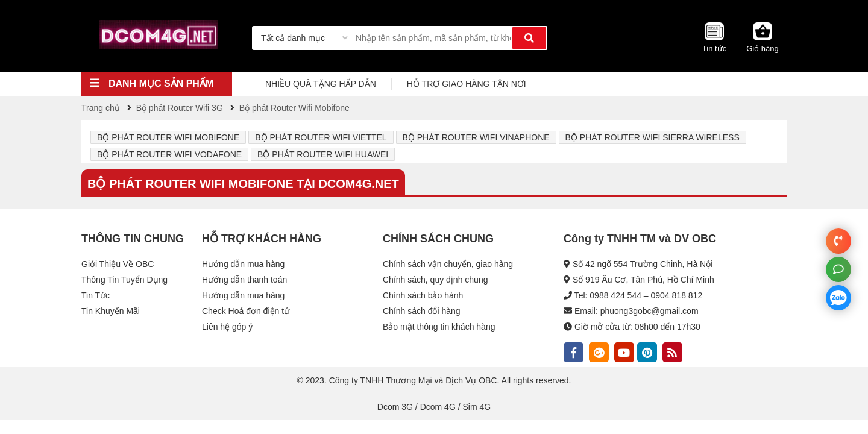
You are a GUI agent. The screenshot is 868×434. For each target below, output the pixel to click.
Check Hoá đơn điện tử (246, 311)
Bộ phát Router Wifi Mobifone (168, 137)
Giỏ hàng (763, 49)
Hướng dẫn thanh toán (244, 280)
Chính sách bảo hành (423, 295)
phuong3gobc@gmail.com (649, 311)
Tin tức (714, 49)
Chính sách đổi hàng (422, 311)
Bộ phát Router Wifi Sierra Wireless (653, 137)
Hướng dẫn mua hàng (243, 264)
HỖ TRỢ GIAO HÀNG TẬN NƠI (467, 84)
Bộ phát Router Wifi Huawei (323, 154)
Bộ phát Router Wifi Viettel (321, 137)
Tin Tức (96, 295)
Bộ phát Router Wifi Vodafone (169, 154)
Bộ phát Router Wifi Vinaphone (476, 137)
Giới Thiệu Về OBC (118, 264)
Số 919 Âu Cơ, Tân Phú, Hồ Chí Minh (643, 280)
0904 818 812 (677, 295)
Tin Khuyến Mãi (111, 311)
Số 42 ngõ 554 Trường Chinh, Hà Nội (643, 264)
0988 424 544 (615, 295)
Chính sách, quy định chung (435, 280)
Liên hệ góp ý (227, 327)
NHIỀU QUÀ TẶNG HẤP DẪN (321, 84)
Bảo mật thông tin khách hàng (439, 327)
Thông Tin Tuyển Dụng (124, 280)
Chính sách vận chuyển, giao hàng (448, 264)
